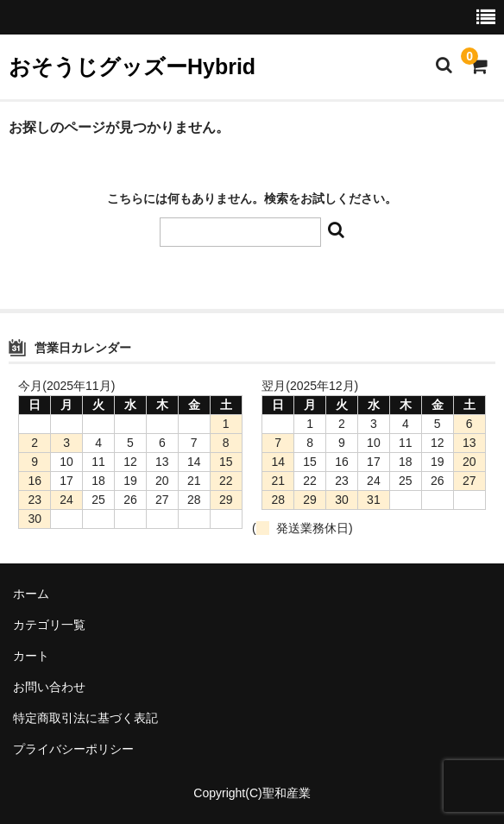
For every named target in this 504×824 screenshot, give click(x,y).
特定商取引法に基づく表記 (85, 718)
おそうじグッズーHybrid (132, 66)
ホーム (31, 594)
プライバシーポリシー (73, 749)
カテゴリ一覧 (49, 625)
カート (31, 656)
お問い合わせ (49, 687)
